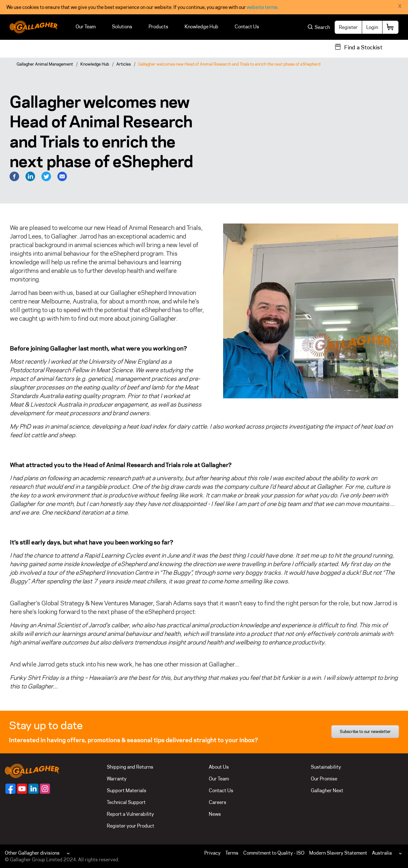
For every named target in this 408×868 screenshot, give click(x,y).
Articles (124, 64)
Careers (218, 802)
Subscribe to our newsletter (365, 731)
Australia (382, 853)
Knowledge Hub (201, 27)
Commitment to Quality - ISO (274, 853)
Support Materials (127, 790)
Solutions (122, 27)
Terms (232, 853)
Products (158, 27)
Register (348, 27)
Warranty (117, 779)
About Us (219, 767)
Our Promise (324, 779)
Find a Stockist (363, 47)
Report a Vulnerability (130, 814)
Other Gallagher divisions (32, 853)
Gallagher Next (327, 790)
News (215, 814)
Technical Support (126, 802)
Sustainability (326, 767)
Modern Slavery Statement (338, 853)
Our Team (86, 27)
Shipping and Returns (130, 767)
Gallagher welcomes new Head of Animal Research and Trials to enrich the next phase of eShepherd (229, 64)
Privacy (212, 853)
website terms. (263, 7)
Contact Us (247, 27)
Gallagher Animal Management (45, 64)
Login (372, 27)
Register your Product (131, 826)
